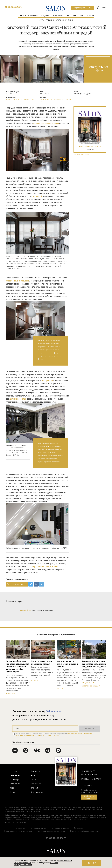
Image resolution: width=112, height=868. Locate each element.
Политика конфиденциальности (85, 831)
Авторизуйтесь (26, 610)
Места (69, 16)
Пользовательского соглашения (79, 734)
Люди (83, 16)
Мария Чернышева (12, 99)
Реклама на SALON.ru (81, 155)
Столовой (38, 196)
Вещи (76, 16)
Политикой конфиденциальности (28, 736)
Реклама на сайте (38, 828)
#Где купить (10, 693)
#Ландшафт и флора (89, 683)
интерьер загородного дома (46, 123)
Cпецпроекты (37, 792)
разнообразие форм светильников (43, 567)
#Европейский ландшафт (91, 686)
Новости (22, 16)
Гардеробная (47, 381)
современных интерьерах (17, 281)
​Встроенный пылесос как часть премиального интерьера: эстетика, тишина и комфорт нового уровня (17, 666)
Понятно (92, 863)
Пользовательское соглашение (51, 831)
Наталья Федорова (27, 99)
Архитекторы (58, 16)
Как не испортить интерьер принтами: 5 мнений (67, 664)
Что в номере (89, 785)
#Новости (35, 680)
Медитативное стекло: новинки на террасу (42, 663)
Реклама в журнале (60, 828)
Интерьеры (33, 16)
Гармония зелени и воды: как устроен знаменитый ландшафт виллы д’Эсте (94, 664)
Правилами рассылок (51, 736)
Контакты (78, 828)
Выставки (35, 771)
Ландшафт (45, 16)
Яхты (42, 20)
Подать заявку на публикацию (18, 831)
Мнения (69, 20)
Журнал (91, 16)
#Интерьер (60, 688)
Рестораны (59, 20)
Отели (49, 20)
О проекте (20, 828)
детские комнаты (18, 399)
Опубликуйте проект (82, 8)
